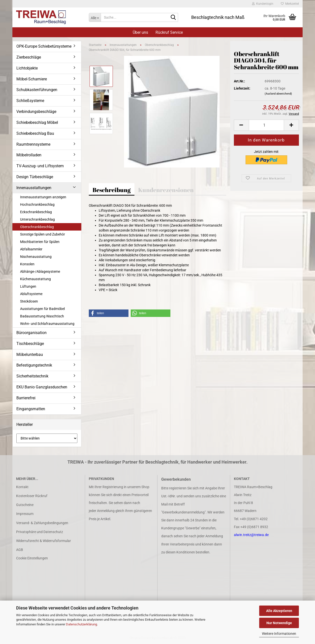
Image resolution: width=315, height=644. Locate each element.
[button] (241, 125)
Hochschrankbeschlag (37, 204)
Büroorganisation (31, 333)
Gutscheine (25, 505)
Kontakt (22, 487)
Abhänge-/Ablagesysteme (40, 271)
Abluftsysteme (31, 294)
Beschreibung (112, 190)
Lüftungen (28, 286)
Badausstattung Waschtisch (42, 316)
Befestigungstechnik (34, 365)
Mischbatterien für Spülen (40, 242)
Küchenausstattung (35, 279)
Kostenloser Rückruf (32, 496)
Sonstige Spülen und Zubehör (43, 234)
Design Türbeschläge (35, 177)
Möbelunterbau (30, 355)
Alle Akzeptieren (279, 611)
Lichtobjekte (27, 68)
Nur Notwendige (279, 623)
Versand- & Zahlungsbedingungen (42, 523)
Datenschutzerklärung (81, 624)
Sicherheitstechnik (32, 376)
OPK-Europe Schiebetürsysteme (44, 46)
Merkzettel (290, 4)
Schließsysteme (30, 101)
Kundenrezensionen (166, 190)
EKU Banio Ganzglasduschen (42, 387)
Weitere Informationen (279, 634)
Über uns (140, 32)
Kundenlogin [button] (263, 4)
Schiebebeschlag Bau (35, 133)
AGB (20, 550)
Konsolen (27, 264)
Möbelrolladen (29, 155)
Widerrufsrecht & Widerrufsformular (44, 541)
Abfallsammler (31, 249)
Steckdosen (29, 301)
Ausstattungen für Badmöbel (42, 309)
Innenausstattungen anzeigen (43, 197)
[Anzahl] (266, 125)
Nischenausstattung (36, 257)
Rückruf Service (169, 32)
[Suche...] (95, 17)
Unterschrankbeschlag (37, 219)
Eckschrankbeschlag (36, 212)
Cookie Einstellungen (32, 558)
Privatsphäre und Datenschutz (40, 532)
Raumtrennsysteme (33, 144)
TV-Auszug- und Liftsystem (40, 166)
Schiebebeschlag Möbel (37, 122)
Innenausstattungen (34, 188)
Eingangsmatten (31, 409)
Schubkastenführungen (37, 90)
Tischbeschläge (30, 344)
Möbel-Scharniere (32, 79)
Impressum (25, 514)
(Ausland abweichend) (278, 94)
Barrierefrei (26, 398)
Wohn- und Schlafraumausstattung (47, 324)
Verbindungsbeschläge (36, 112)
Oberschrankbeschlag (37, 227)
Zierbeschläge (29, 57)
